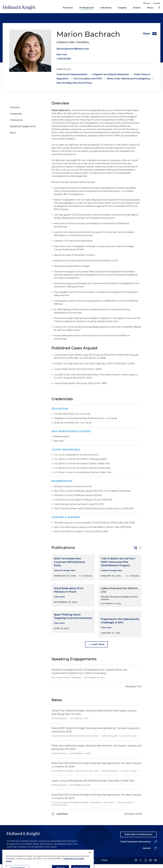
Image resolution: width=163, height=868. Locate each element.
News (150, 8)
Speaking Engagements (23, 126)
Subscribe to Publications (138, 838)
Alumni (147, 852)
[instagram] (146, 864)
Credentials (16, 114)
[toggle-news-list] (140, 548)
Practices (68, 8)
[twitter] (141, 864)
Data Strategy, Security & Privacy (74, 83)
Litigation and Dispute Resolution (111, 74)
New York (62, 55)
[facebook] (151, 864)
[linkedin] (136, 864)
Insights (122, 8)
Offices (147, 3)
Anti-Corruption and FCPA (88, 79)
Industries (106, 8)
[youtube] (155, 864)
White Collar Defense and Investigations (129, 79)
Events (137, 8)
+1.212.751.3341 (64, 59)
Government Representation (72, 74)
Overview (15, 107)
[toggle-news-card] (136, 548)
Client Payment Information (136, 845)
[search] (159, 8)
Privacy (105, 864)
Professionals (87, 8)
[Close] (90, 862)
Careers (157, 3)
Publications (16, 120)
